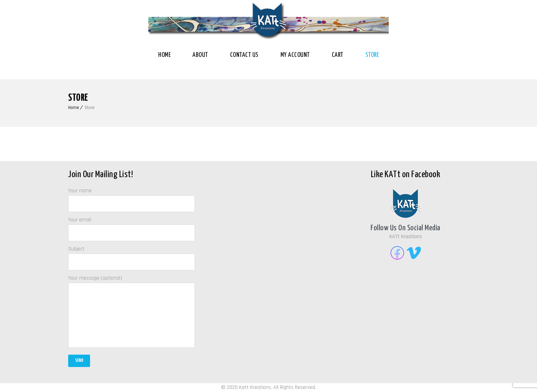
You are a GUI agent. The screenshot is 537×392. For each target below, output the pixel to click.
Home (164, 55)
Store (372, 55)
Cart (338, 55)
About (200, 55)
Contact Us (244, 55)
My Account (295, 55)
